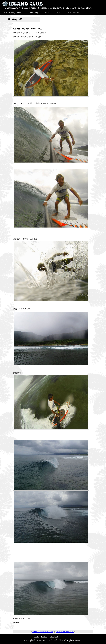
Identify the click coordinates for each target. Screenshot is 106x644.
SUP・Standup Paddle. (12, 13)
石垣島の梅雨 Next (65, 632)
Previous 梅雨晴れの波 (43, 632)
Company (54, 636)
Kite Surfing (33, 13)
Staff (37, 636)
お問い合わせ (73, 13)
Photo (47, 13)
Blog (59, 13)
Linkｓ (44, 636)
